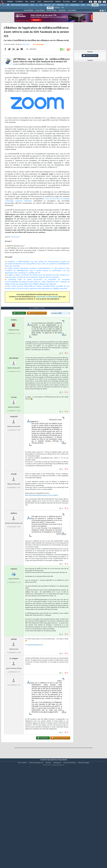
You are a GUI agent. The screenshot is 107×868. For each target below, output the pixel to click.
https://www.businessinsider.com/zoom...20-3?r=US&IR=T (42, 537)
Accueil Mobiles (29, 10)
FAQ (27, 2)
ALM (41, 5)
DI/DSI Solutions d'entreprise (20, 5)
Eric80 (14, 516)
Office (89, 5)
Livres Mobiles (72, 10)
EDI (67, 5)
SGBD (83, 5)
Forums (10, 2)
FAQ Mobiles (62, 10)
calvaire (14, 611)
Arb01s (14, 362)
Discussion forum (90, 56)
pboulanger (14, 400)
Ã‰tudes (66, 2)
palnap (14, 681)
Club (81, 2)
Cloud (32, 5)
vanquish (14, 459)
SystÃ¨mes (103, 5)
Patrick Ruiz (26, 59)
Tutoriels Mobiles (52, 10)
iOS (63, 8)
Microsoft (47, 5)
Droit (74, 2)
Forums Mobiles (40, 10)
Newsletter (48, 2)
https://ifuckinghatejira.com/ (35, 687)
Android (57, 8)
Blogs (33, 2)
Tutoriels (19, 2)
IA (37, 5)
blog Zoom (16, 251)
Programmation (75, 5)
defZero (14, 555)
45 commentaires (38, 59)
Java (53, 5)
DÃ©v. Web (60, 5)
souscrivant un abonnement (47, 311)
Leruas (14, 439)
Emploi (58, 2)
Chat (39, 2)
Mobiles (95, 5)
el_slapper (14, 701)
